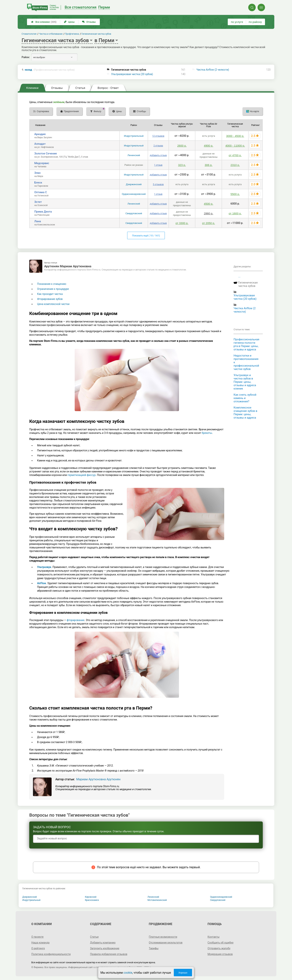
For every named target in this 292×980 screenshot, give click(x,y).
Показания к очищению (52, 284)
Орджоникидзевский (134, 194)
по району (255, 22)
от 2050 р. (208, 223)
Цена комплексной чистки (53, 304)
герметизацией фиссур (82, 475)
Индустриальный (134, 136)
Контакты (213, 937)
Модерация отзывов (220, 954)
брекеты (207, 433)
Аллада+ (40, 144)
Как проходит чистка (50, 294)
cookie (128, 973)
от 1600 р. (235, 213)
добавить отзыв (158, 155)
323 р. (182, 165)
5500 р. (235, 194)
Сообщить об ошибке (220, 943)
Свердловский (134, 213)
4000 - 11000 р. (235, 146)
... (239, 276)
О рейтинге (38, 948)
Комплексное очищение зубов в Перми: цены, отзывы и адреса (245, 413)
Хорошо (183, 973)
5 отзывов (158, 184)
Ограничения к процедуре (53, 289)
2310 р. (235, 165)
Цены (69, 22)
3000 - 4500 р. (235, 136)
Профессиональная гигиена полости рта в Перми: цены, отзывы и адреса (246, 344)
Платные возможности (163, 937)
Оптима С (41, 192)
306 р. (209, 165)
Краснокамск (92, 900)
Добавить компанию (103, 943)
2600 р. (182, 146)
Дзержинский (134, 184)
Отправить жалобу (219, 948)
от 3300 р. (182, 223)
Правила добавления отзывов (109, 954)
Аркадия (40, 134)
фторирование (76, 620)
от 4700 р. (235, 155)
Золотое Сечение (46, 153)
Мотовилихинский (157, 900)
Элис (38, 173)
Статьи (94, 937)
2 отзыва (158, 146)
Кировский (91, 897)
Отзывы (89, 22)
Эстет (38, 202)
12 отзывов (158, 136)
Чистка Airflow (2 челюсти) (213, 70)
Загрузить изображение (105, 948)
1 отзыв (158, 165)
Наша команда (40, 943)
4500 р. (209, 204)
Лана (38, 221)
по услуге (237, 22)
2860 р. (209, 213)
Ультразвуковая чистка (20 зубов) (132, 74)
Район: (26, 57)
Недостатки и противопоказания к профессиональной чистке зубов (246, 362)
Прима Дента (43, 212)
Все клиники (44, 22)
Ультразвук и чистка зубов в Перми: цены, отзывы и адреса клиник (245, 382)
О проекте (37, 937)
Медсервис (42, 163)
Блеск (38, 183)
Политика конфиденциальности (51, 954)
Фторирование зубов (50, 299)
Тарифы (154, 948)
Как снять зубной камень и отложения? (245, 398)
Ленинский (134, 155)
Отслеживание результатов (166, 943)
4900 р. (209, 146)
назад (50, 70)
